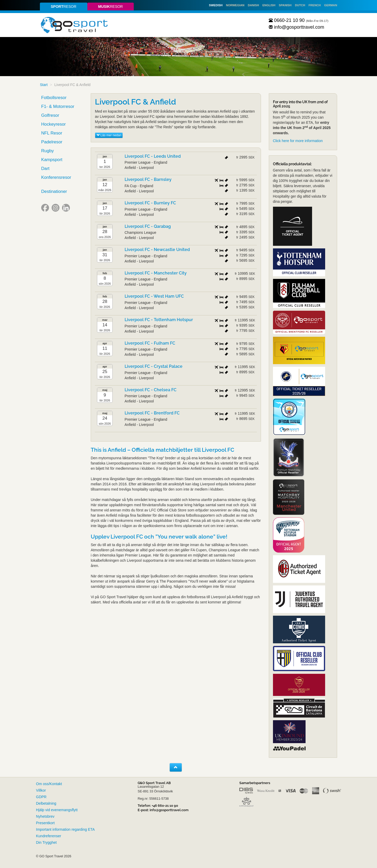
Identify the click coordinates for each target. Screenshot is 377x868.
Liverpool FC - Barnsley (148, 179)
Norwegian (235, 5)
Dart (45, 169)
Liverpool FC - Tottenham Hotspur (159, 320)
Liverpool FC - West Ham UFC (154, 296)
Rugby (48, 151)
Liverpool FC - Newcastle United (157, 250)
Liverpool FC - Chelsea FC (151, 390)
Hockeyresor (53, 124)
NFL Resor (52, 133)
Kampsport (52, 160)
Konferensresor (56, 177)
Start (44, 85)
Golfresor (50, 115)
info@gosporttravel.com (297, 27)
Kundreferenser (49, 836)
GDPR (41, 797)
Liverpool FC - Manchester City (156, 273)
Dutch (300, 5)
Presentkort (45, 823)
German (331, 5)
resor (64, 7)
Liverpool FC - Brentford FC (152, 413)
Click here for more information (298, 141)
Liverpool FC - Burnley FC (150, 203)
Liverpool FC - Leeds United (153, 156)
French (315, 5)
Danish (253, 5)
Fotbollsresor (54, 98)
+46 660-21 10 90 (165, 806)
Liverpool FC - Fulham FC (150, 343)
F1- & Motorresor (58, 106)
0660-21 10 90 (287, 20)
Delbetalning (46, 803)
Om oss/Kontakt (49, 784)
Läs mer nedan (109, 135)
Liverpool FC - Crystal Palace (154, 366)
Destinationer (54, 191)
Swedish (216, 5)
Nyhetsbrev (45, 816)
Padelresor (52, 142)
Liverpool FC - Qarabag (148, 226)
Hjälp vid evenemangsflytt (57, 810)
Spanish (285, 5)
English (269, 5)
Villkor (41, 790)
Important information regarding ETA (65, 829)
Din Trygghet (46, 842)
